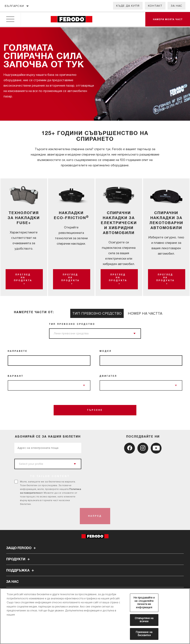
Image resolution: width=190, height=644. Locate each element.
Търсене (95, 410)
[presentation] (46, 516)
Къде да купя (128, 6)
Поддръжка (21, 570)
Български (14, 6)
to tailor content (50, 476)
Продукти (19, 559)
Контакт (155, 6)
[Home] (71, 20)
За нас (176, 6)
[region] (95, 616)
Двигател (108, 376)
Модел (106, 351)
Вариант (16, 376)
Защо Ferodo (22, 548)
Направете (18, 351)
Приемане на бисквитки (144, 634)
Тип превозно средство (72, 324)
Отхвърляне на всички (144, 620)
